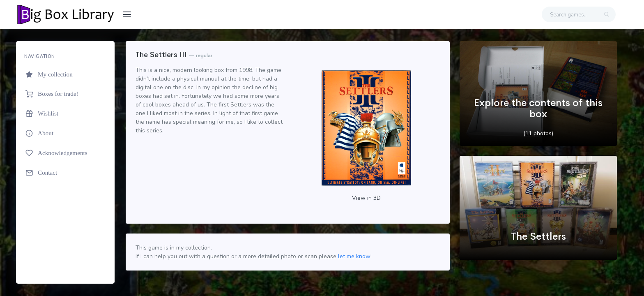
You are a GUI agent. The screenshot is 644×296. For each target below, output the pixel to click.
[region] (65, 162)
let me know (354, 256)
